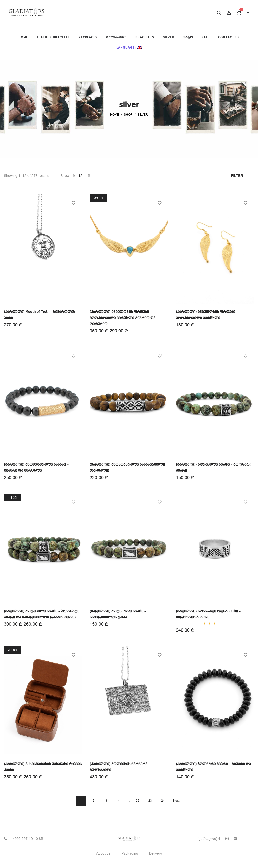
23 (150, 801)
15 (88, 176)
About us (103, 854)
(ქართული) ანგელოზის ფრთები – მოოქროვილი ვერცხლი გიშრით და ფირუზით (123, 318)
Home (115, 115)
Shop (128, 115)
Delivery (156, 854)
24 (163, 801)
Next (176, 801)
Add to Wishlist (73, 203)
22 (138, 801)
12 (80, 176)
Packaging (130, 854)
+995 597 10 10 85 (28, 839)
